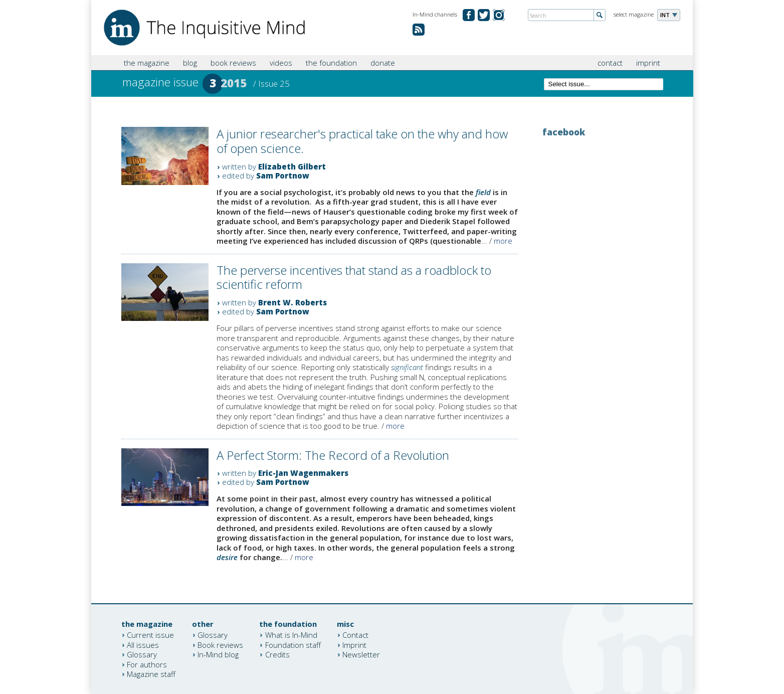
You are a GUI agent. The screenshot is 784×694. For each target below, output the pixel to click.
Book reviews (220, 644)
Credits (277, 654)
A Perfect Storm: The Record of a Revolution (333, 455)
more (503, 241)
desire (227, 557)
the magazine (147, 63)
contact (610, 63)
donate (383, 63)
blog (190, 63)
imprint (648, 63)
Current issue (150, 635)
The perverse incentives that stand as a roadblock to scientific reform (354, 277)
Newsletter (361, 654)
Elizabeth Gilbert (292, 166)
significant (407, 367)
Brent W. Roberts (292, 302)
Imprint (354, 644)
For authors (147, 664)
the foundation (331, 63)
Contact (355, 635)
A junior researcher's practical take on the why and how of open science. (362, 141)
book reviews (233, 63)
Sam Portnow (283, 176)
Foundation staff (293, 644)
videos (281, 63)
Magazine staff (151, 674)
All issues (143, 644)
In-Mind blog (218, 654)
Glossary (142, 654)
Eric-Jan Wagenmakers (303, 473)
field (483, 192)
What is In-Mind (291, 635)
